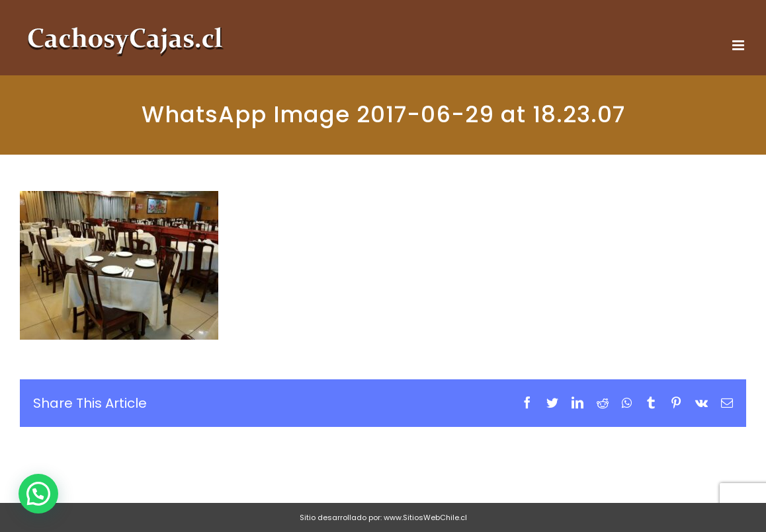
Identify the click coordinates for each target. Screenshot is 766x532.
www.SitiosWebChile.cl (425, 517)
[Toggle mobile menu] (739, 45)
